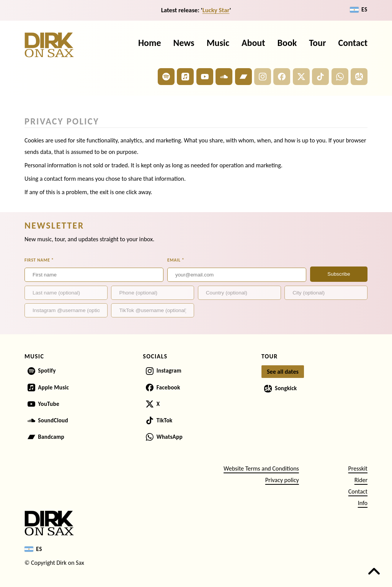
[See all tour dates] (283, 372)
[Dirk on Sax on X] (301, 77)
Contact (353, 43)
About (253, 43)
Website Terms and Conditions (261, 468)
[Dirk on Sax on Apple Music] (185, 77)
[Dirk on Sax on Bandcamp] (243, 77)
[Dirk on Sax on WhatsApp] (340, 77)
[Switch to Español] (359, 10)
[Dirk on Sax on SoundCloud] (224, 77)
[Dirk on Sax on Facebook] (282, 77)
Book (287, 43)
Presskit (358, 468)
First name (39, 260)
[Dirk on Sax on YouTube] (205, 77)
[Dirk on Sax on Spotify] (166, 77)
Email (176, 260)
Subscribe (339, 274)
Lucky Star (216, 10)
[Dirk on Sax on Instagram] (263, 77)
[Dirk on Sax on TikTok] (320, 77)
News (184, 43)
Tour (317, 43)
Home (150, 43)
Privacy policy (282, 480)
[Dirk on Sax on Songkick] (359, 77)
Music (218, 43)
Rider (361, 480)
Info (363, 503)
